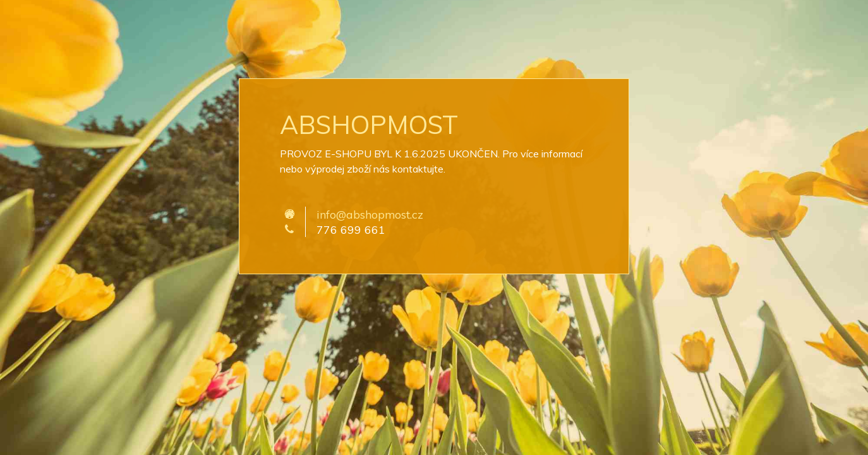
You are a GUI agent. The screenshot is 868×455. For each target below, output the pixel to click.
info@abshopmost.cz (370, 214)
